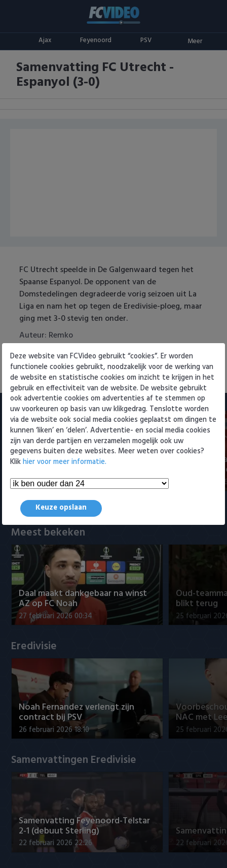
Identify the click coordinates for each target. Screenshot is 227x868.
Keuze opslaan (61, 508)
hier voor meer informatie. (65, 462)
